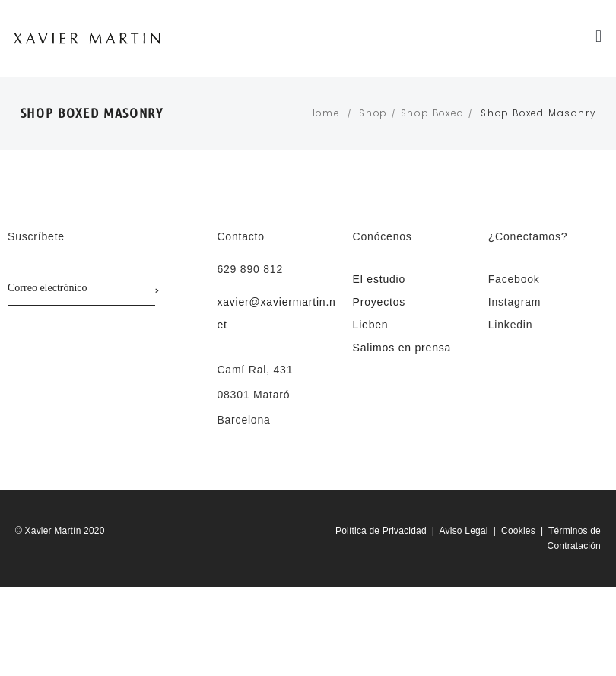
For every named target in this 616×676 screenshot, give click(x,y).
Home (324, 113)
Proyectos (379, 302)
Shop (373, 113)
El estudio (379, 279)
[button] (600, 36)
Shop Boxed (433, 113)
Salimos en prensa (402, 348)
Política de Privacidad (381, 531)
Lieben (371, 325)
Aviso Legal (464, 531)
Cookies (518, 531)
